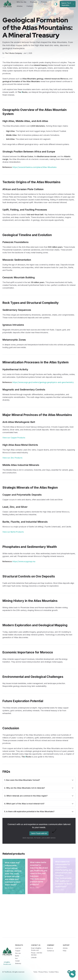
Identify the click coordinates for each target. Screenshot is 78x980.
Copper (18, 951)
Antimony (18, 963)
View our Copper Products (14, 438)
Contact (29, 6)
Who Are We (21, 2)
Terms (35, 972)
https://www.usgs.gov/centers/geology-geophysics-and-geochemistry (43, 382)
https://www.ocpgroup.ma (24, 561)
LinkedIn (34, 957)
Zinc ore (18, 953)
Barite (17, 956)
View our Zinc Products (12, 458)
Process (44, 2)
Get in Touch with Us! (39, 832)
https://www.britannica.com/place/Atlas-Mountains (34, 167)
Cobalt (17, 961)
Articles (20, 6)
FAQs (65, 951)
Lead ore (18, 948)
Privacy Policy (43, 972)
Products (34, 2)
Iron (16, 958)
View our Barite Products (13, 532)
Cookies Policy (54, 972)
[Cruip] (7, 952)
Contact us (50, 951)
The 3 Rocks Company (14, 53)
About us (50, 948)
